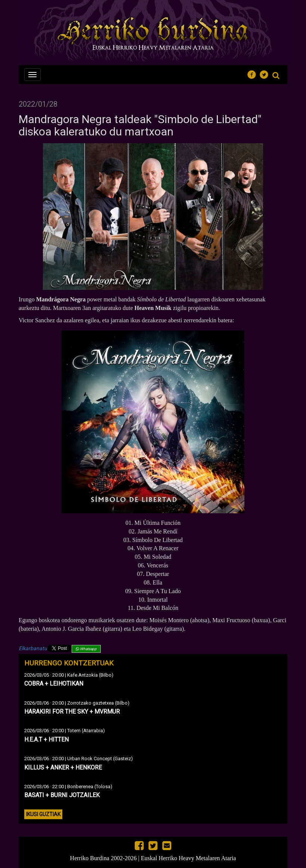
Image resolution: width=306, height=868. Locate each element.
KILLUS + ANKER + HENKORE (63, 767)
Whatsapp (86, 649)
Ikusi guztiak (43, 814)
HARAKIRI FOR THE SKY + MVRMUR (72, 712)
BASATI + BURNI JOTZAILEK (62, 795)
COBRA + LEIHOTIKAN (54, 684)
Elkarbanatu (33, 648)
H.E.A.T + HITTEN (46, 739)
